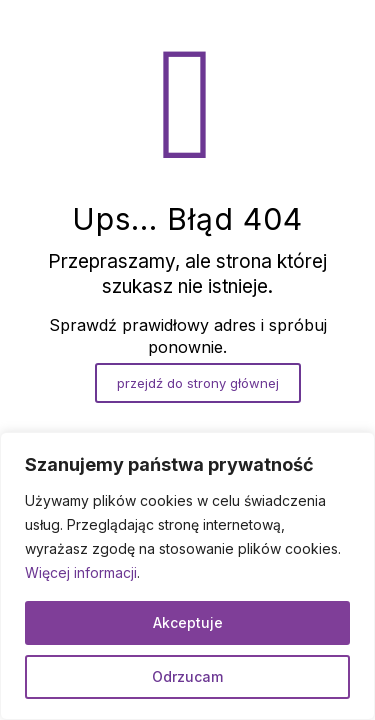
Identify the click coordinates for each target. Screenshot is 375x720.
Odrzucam (187, 676)
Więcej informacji (81, 572)
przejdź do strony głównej (198, 383)
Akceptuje (188, 622)
